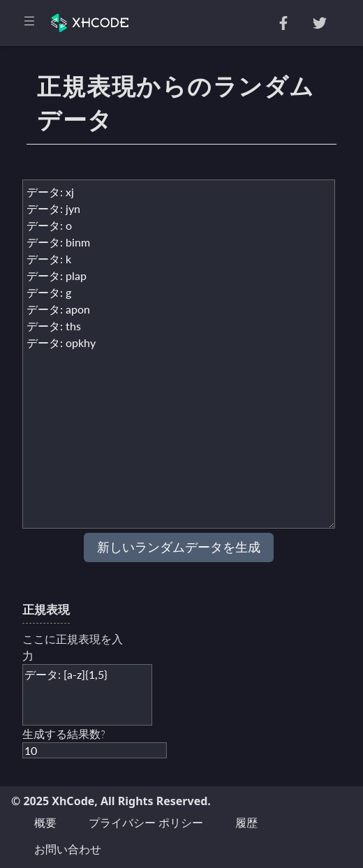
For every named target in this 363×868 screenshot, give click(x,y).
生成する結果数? (64, 734)
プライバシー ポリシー (146, 823)
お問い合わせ (68, 849)
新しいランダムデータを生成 (179, 547)
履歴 (246, 823)
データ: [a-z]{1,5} (87, 695)
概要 (45, 823)
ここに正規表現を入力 (73, 647)
